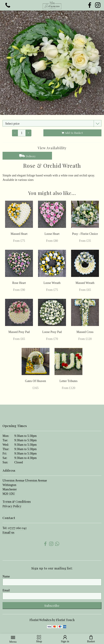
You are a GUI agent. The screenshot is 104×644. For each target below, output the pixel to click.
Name (6, 576)
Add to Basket (72, 133)
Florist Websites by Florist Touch (52, 620)
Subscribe (52, 606)
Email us (8, 532)
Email (6, 590)
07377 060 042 (17, 528)
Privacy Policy (12, 506)
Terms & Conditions (17, 502)
